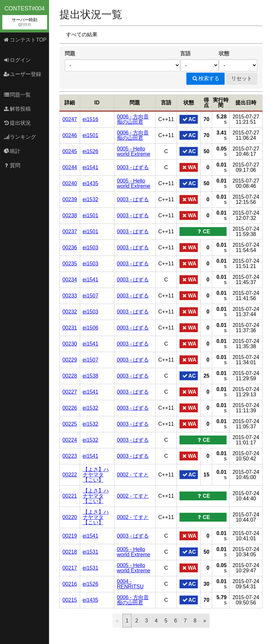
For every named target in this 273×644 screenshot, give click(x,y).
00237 (70, 232)
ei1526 (91, 151)
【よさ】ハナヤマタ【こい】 (96, 475)
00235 (70, 264)
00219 (70, 536)
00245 (70, 151)
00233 (70, 296)
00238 (70, 215)
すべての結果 (82, 35)
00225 (70, 424)
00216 (70, 584)
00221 (70, 496)
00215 (70, 600)
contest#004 (25, 17)
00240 (70, 183)
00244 (70, 167)
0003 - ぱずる (133, 167)
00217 (70, 568)
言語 (185, 54)
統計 (12, 151)
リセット (242, 78)
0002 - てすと (133, 475)
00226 (70, 408)
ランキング (20, 137)
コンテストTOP (25, 40)
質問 (12, 165)
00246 (70, 135)
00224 (70, 440)
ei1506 (91, 328)
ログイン (17, 60)
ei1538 (91, 376)
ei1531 (91, 552)
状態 (224, 54)
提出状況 (17, 123)
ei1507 (91, 296)
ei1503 (91, 248)
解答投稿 (17, 109)
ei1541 (91, 167)
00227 (70, 392)
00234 (70, 280)
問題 (70, 54)
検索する (205, 78)
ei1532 (91, 199)
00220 (70, 517)
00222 (70, 475)
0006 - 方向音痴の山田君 (133, 119)
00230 (70, 344)
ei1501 (91, 135)
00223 (70, 456)
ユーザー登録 (22, 74)
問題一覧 (17, 95)
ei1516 (91, 119)
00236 (70, 248)
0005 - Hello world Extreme (134, 151)
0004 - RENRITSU (130, 584)
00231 (70, 328)
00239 (70, 199)
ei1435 (91, 183)
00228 (70, 376)
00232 (70, 312)
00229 (70, 360)
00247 (70, 119)
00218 (70, 552)
